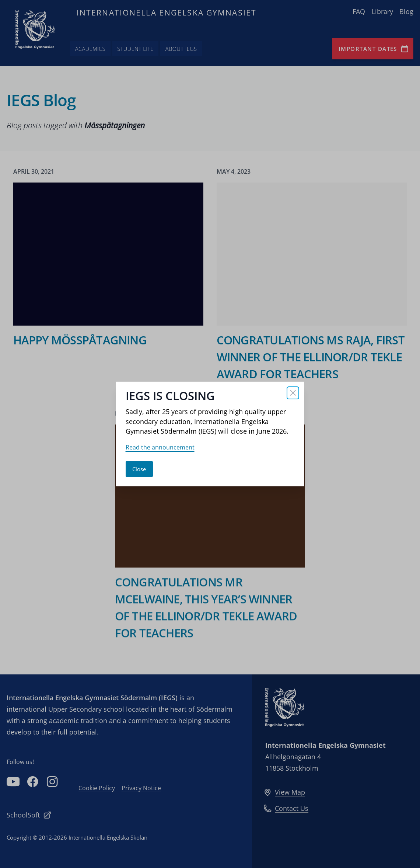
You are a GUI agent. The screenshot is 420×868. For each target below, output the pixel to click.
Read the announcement (160, 447)
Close (139, 469)
